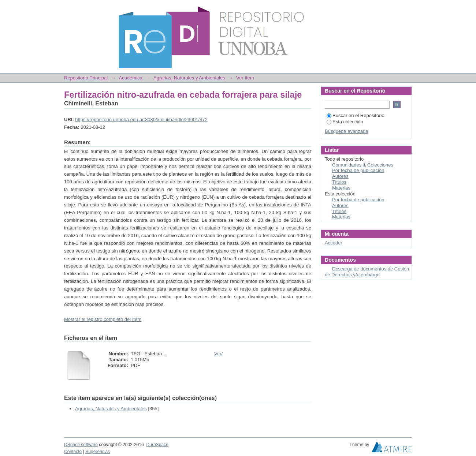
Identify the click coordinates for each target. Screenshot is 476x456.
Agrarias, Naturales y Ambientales (189, 78)
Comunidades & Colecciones (363, 165)
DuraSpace (157, 445)
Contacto (73, 452)
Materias (341, 188)
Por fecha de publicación (358, 170)
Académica (130, 78)
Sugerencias (98, 452)
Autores (340, 176)
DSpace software (81, 445)
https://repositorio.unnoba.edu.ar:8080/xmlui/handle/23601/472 (141, 119)
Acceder (334, 243)
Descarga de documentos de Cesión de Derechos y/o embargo (367, 272)
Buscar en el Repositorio (356, 115)
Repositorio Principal (87, 78)
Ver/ (218, 354)
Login (406, 9)
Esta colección (345, 122)
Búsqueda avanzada (347, 131)
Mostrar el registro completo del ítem (103, 319)
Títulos (339, 182)
